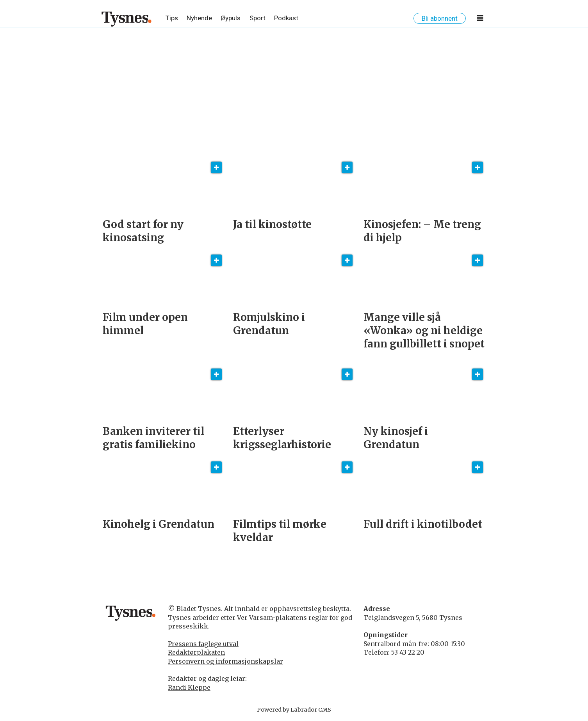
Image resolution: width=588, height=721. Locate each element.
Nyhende (199, 18)
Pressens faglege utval (203, 644)
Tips (172, 18)
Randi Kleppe (189, 687)
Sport (257, 18)
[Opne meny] (480, 20)
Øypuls (231, 18)
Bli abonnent (440, 18)
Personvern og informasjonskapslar (225, 661)
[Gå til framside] (127, 19)
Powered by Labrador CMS (294, 710)
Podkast (286, 18)
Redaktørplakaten (196, 652)
